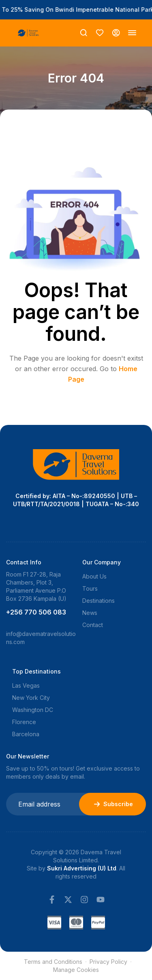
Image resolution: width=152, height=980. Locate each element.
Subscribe (112, 804)
